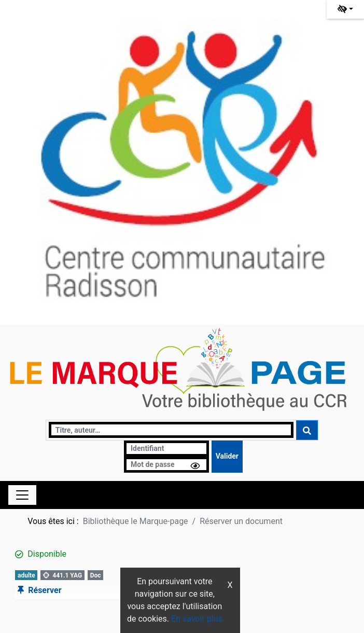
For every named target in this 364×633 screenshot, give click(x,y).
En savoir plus (197, 619)
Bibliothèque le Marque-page (136, 521)
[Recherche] (171, 430)
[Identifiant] (166, 449)
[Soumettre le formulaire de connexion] (227, 457)
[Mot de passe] (166, 465)
